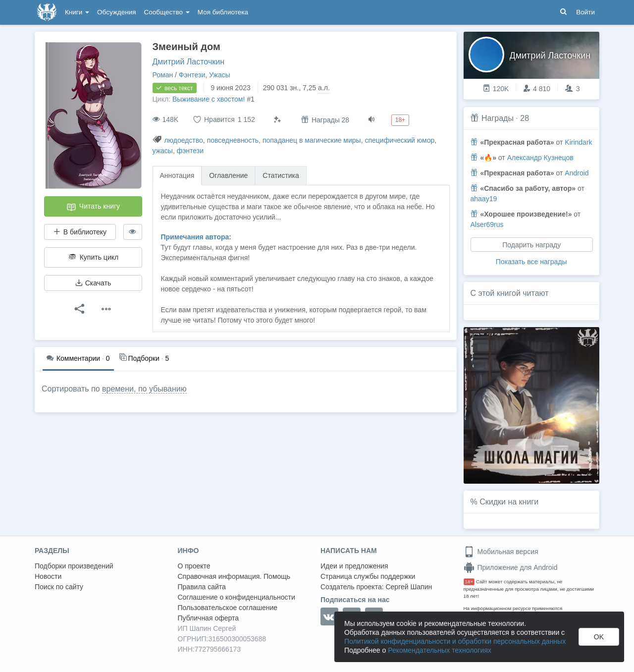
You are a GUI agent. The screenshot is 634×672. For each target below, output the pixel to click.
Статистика (281, 175)
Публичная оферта (209, 618)
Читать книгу (93, 207)
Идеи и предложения (354, 566)
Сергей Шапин (409, 587)
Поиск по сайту (59, 587)
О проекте (194, 566)
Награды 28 (325, 120)
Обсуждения (116, 12)
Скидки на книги (509, 502)
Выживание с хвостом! (209, 99)
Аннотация (177, 175)
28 (525, 118)
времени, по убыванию (144, 389)
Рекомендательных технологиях (440, 650)
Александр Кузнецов (540, 158)
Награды (498, 118)
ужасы (163, 151)
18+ (469, 582)
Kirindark (578, 142)
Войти (585, 12)
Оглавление (228, 175)
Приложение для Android (511, 567)
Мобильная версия (501, 552)
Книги (77, 12)
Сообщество (167, 12)
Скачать (93, 283)
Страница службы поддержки (368, 576)
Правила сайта (202, 587)
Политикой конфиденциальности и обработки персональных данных (455, 641)
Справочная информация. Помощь (234, 576)
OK (599, 637)
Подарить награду (531, 245)
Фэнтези (192, 75)
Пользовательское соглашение (228, 608)
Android (577, 173)
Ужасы (220, 75)
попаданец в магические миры (312, 140)
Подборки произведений (74, 566)
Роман (163, 75)
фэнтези (190, 151)
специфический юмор (399, 140)
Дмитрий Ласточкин (189, 62)
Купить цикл (93, 257)
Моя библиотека (223, 12)
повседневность (233, 140)
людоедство (183, 140)
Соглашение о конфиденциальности (237, 597)
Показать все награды (531, 262)
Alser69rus (487, 224)
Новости (48, 576)
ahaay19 (484, 199)
